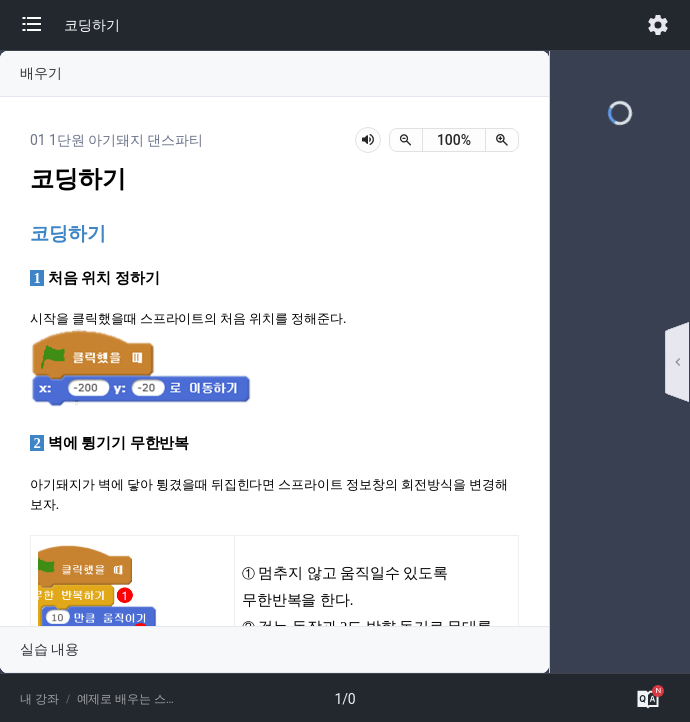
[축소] (406, 140)
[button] (42, 25)
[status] (454, 140)
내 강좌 (39, 699)
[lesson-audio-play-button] (368, 140)
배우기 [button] (41, 73)
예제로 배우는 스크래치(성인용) (129, 699)
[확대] (502, 140)
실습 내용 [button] (49, 649)
